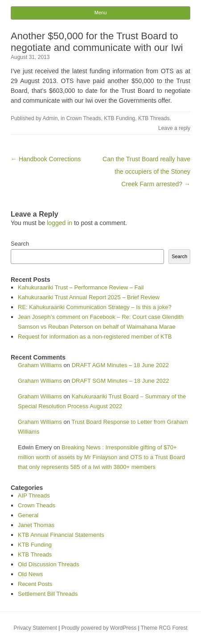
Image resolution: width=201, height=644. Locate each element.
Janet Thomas (36, 525)
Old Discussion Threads (49, 564)
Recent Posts (35, 584)
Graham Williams (40, 365)
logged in (59, 223)
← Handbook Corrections (46, 159)
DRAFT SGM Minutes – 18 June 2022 (121, 381)
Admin (50, 118)
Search (20, 244)
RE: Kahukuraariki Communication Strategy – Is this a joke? (95, 307)
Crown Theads (84, 118)
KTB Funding (119, 118)
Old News (30, 574)
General (28, 515)
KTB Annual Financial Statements (61, 535)
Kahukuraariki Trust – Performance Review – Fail (81, 287)
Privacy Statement (35, 628)
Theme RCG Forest (164, 628)
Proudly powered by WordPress (99, 628)
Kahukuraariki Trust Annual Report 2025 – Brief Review (89, 297)
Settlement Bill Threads (48, 594)
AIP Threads (34, 496)
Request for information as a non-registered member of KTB (95, 337)
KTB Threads (154, 118)
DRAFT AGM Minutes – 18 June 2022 (120, 365)
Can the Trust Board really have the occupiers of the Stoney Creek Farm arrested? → (146, 171)
